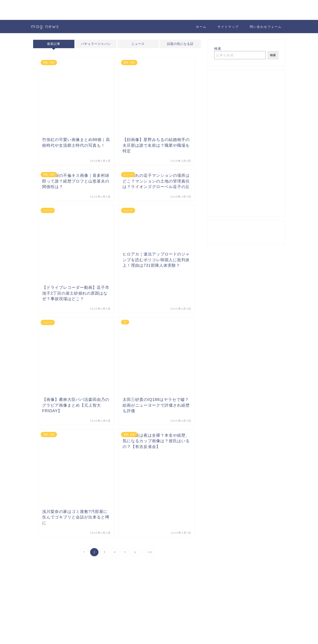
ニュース (138, 44)
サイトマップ (228, 27)
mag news (45, 26)
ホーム (201, 27)
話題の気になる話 (180, 44)
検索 (218, 49)
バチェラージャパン (96, 44)
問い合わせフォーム (266, 27)
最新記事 (54, 44)
